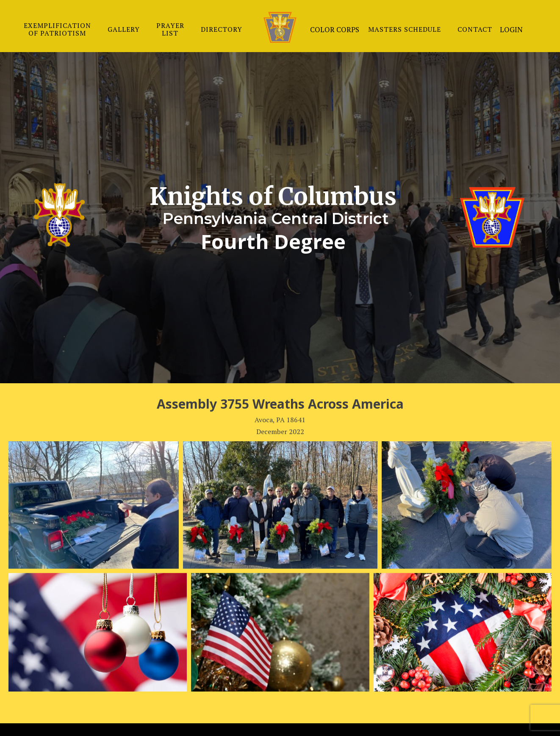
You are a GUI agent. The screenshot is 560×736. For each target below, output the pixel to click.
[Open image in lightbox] (94, 505)
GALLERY (124, 29)
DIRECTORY (222, 29)
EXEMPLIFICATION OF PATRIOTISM (57, 29)
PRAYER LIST (170, 29)
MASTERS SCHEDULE (405, 29)
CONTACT (475, 29)
